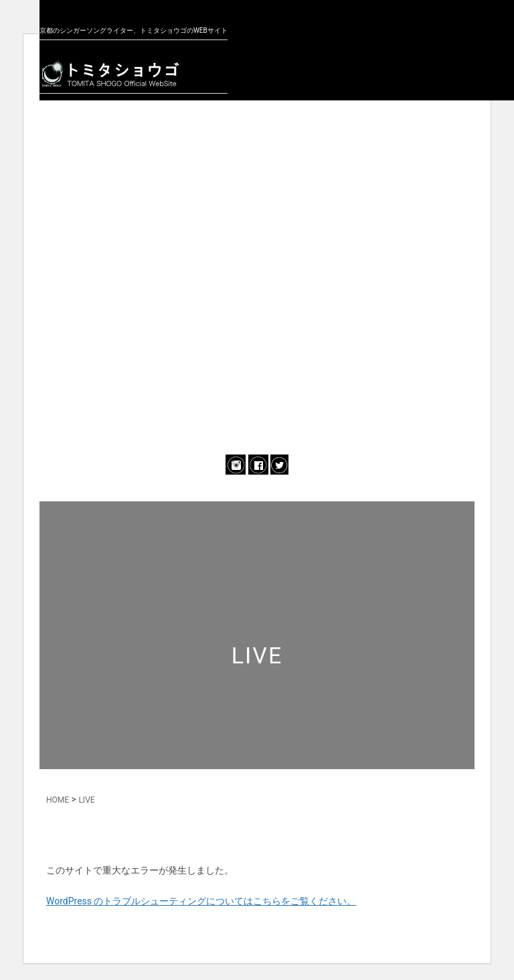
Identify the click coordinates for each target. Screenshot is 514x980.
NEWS (257, 147)
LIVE (257, 235)
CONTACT (257, 412)
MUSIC (257, 279)
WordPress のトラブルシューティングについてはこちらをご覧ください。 (201, 901)
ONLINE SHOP (257, 367)
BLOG (257, 323)
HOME (58, 800)
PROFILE (257, 191)
